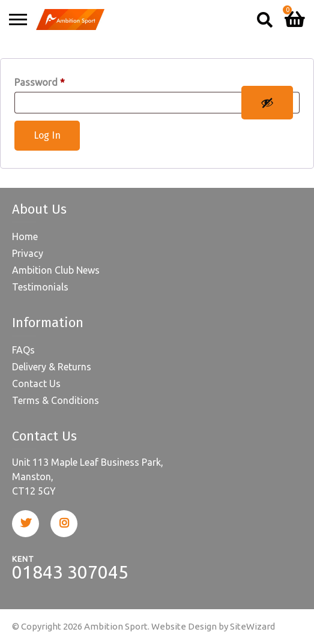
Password (40, 82)
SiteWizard (252, 626)
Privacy (28, 253)
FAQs (23, 350)
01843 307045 (70, 572)
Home (25, 236)
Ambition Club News (56, 270)
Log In (47, 135)
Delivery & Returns (52, 367)
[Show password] (267, 103)
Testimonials (40, 287)
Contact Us (36, 384)
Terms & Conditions (56, 400)
